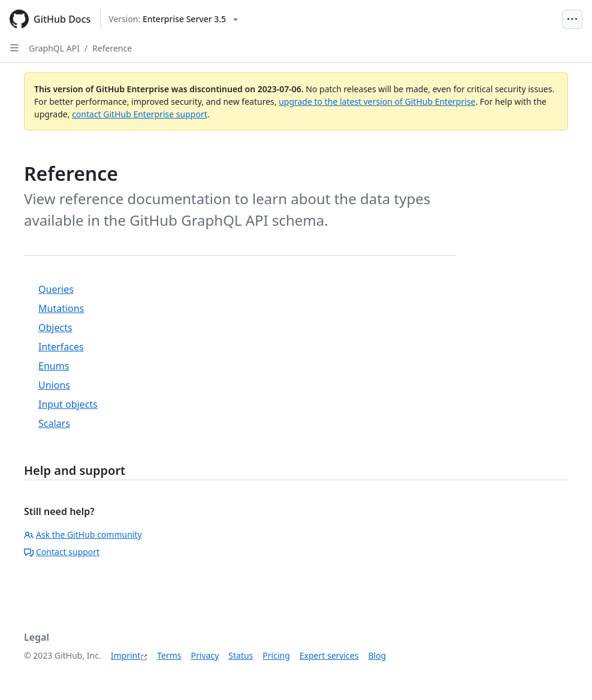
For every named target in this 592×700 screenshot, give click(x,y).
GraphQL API (54, 48)
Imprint (126, 655)
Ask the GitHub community (83, 534)
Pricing (276, 655)
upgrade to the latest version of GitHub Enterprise (377, 101)
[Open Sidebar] (14, 48)
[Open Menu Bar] (572, 19)
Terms (169, 655)
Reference (112, 48)
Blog (377, 655)
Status (241, 655)
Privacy (205, 655)
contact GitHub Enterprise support (140, 114)
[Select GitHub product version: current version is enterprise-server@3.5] (173, 19)
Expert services (329, 655)
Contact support (62, 552)
